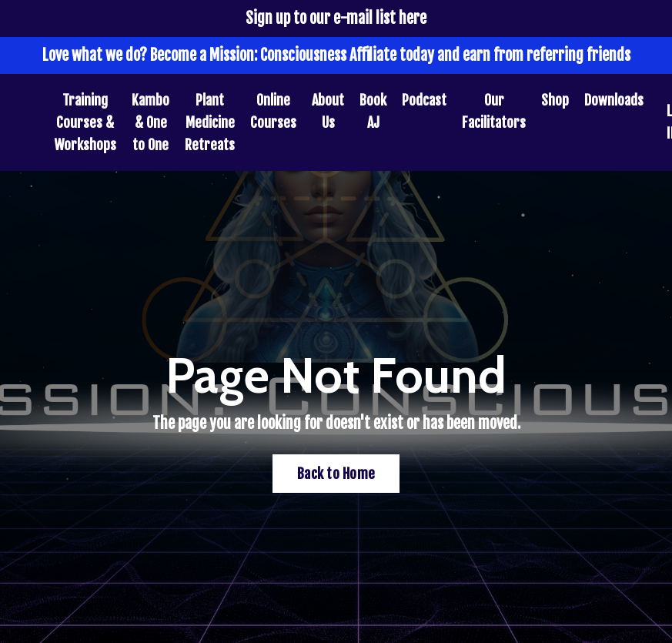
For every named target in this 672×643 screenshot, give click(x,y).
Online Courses (273, 111)
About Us (328, 111)
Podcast (424, 100)
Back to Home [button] (336, 474)
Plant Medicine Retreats (210, 122)
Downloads (614, 100)
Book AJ (373, 111)
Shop (555, 100)
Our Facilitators (494, 111)
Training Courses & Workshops (85, 122)
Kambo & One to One (150, 122)
